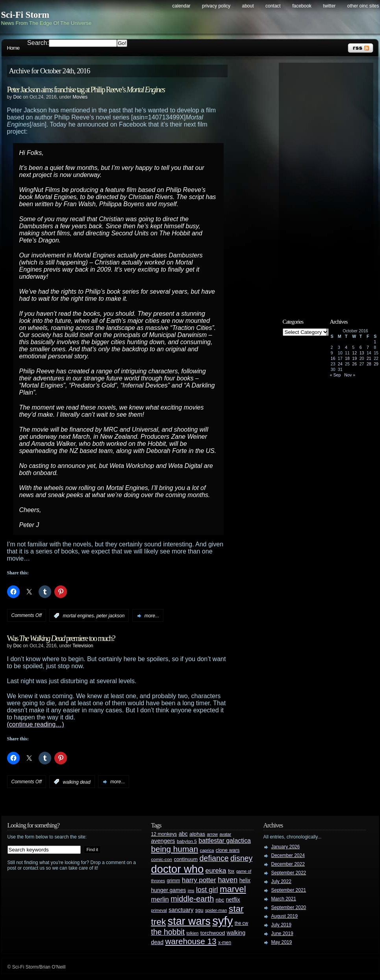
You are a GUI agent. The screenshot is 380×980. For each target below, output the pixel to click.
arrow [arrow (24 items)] (212, 834)
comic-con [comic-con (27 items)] (162, 859)
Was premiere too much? (61, 638)
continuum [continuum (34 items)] (186, 859)
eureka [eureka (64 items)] (216, 870)
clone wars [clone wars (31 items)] (228, 850)
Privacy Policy (216, 6)
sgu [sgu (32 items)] (199, 910)
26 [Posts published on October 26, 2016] (354, 364)
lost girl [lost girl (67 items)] (207, 890)
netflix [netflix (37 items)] (233, 900)
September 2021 (289, 890)
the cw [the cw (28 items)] (241, 923)
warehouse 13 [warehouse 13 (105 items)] (191, 941)
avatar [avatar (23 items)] (225, 834)
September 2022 (289, 873)
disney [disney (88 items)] (241, 858)
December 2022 (288, 864)
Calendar (182, 6)
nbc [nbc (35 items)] (220, 900)
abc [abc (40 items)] (183, 834)
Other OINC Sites (363, 6)
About (248, 6)
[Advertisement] (330, 184)
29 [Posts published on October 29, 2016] (376, 364)
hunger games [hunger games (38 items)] (169, 890)
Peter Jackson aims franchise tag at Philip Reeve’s (86, 89)
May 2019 (282, 942)
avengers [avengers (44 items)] (163, 841)
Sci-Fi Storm (25, 15)
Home (13, 48)
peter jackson (110, 616)
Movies (80, 97)
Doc (18, 97)
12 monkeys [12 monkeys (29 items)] (164, 834)
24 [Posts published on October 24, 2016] (340, 364)
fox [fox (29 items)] (231, 871)
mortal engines (79, 616)
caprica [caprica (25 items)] (207, 850)
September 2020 (289, 907)
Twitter (329, 6)
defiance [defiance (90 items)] (214, 858)
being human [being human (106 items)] (175, 849)
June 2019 (282, 933)
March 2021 (284, 899)
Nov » (350, 375)
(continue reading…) (36, 724)
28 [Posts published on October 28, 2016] (369, 364)
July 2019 (281, 925)
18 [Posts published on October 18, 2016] (347, 358)
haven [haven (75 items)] (228, 880)
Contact (273, 6)
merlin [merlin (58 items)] (160, 899)
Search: (38, 43)
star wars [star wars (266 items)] (189, 921)
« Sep (336, 375)
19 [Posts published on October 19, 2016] (354, 358)
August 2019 (285, 916)
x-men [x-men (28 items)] (225, 943)
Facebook (302, 6)
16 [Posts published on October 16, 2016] (333, 358)
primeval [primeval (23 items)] (159, 910)
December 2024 (288, 855)
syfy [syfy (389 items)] (222, 921)
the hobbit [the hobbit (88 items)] (168, 932)
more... (152, 616)
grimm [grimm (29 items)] (174, 881)
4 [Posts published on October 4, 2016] (346, 347)
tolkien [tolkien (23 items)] (192, 933)
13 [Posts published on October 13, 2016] (362, 353)
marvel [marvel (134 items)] (233, 889)
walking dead (77, 782)
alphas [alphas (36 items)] (197, 834)
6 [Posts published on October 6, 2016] (361, 347)
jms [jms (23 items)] (191, 891)
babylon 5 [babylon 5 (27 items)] (187, 841)
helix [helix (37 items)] (245, 880)
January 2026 (286, 847)
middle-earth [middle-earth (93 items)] (192, 899)
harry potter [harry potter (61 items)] (199, 880)
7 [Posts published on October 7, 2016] (368, 347)
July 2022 (281, 881)
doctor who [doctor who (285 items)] (178, 869)
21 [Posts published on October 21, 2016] (369, 358)
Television (83, 646)
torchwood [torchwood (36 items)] (213, 933)
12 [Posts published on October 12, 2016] (354, 353)
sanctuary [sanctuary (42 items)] (181, 910)
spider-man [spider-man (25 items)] (216, 910)
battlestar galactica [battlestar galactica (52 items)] (225, 841)
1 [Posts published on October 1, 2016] (375, 342)
